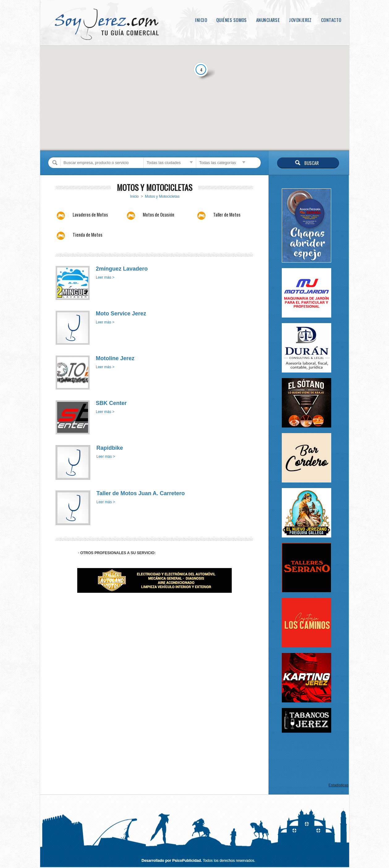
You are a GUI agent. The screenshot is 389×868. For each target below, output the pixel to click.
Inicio (201, 20)
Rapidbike (110, 448)
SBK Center (111, 403)
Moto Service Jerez (121, 314)
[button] (187, 124)
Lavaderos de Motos (90, 214)
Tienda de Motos (87, 234)
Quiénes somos (232, 20)
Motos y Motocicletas (162, 196)
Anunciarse (268, 20)
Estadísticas (338, 785)
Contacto (331, 20)
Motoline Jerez (115, 358)
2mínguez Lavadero (122, 269)
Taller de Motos (227, 214)
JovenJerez (300, 20)
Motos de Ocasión (159, 214)
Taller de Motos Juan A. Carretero (141, 493)
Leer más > (105, 277)
